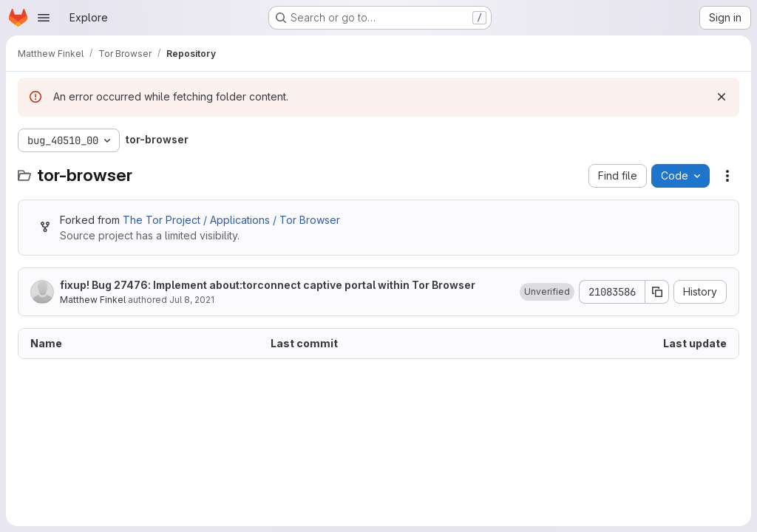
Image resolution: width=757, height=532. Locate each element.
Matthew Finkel (93, 300)
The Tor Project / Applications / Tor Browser (231, 220)
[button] (547, 292)
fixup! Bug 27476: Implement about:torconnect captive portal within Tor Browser (268, 285)
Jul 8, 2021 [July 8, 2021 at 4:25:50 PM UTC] (192, 300)
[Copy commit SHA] (657, 292)
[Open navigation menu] (44, 18)
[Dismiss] (722, 97)
